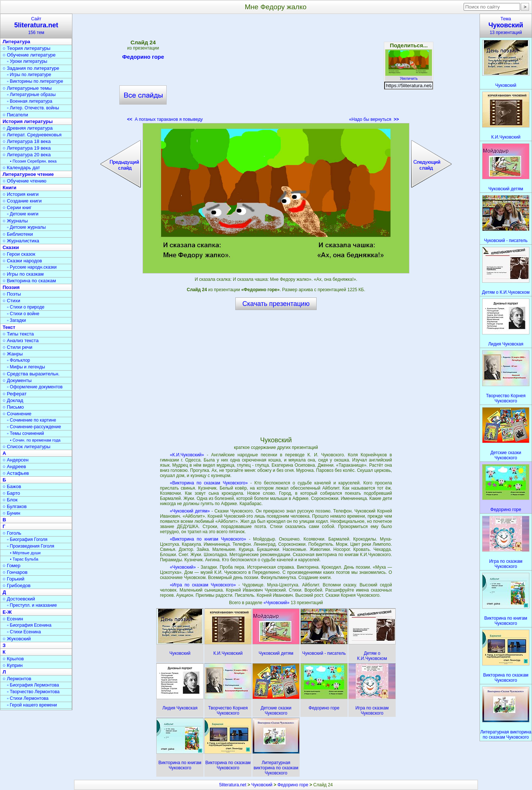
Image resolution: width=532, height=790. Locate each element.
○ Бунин (11, 513)
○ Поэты (12, 294)
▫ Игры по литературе (29, 75)
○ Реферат (15, 394)
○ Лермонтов (17, 679)
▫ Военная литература (30, 101)
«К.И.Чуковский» (187, 455)
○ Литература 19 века (27, 148)
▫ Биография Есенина (29, 625)
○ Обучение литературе (29, 55)
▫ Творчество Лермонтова (33, 692)
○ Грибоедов (17, 585)
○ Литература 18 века (27, 141)
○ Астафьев (16, 473)
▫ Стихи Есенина (24, 632)
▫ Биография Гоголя (27, 539)
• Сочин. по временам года (35, 440)
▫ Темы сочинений (25, 433)
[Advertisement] (276, 70)
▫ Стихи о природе (26, 307)
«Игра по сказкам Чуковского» (203, 585)
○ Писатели (15, 115)
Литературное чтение (28, 174)
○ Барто (11, 493)
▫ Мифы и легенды (26, 367)
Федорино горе (143, 58)
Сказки (11, 247)
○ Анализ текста (21, 340)
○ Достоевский (19, 599)
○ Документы (17, 380)
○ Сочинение (17, 414)
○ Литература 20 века (27, 155)
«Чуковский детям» (190, 511)
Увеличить (409, 76)
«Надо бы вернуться (374, 119)
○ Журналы (15, 221)
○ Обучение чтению (25, 181)
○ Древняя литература (28, 128)
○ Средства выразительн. (31, 374)
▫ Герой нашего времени (32, 705)
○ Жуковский (17, 639)
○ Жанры (13, 354)
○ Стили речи (18, 347)
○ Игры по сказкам (23, 274)
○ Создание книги (22, 201)
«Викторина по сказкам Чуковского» (209, 483)
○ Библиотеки (18, 234)
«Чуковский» (183, 567)
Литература (16, 42)
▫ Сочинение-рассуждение (34, 427)
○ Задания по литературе (31, 68)
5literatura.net (233, 785)
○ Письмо (13, 407)
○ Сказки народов (22, 261)
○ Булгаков (15, 506)
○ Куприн (13, 665)
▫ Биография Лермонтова (33, 685)
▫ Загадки (16, 320)
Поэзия (11, 287)
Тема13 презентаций (506, 26)
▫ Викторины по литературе (35, 81)
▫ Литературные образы (31, 95)
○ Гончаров (15, 572)
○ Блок (10, 500)
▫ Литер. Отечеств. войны (33, 108)
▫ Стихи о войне (23, 314)
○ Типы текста (18, 334)
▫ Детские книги (23, 214)
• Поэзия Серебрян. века (33, 161)
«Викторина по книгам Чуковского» (208, 539)
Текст (9, 327)
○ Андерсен (16, 460)
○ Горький (13, 579)
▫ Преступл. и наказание (32, 605)
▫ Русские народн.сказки (32, 267)
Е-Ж (7, 612)
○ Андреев (14, 466)
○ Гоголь (12, 533)
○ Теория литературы (26, 48)
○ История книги (21, 194)
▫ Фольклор (18, 360)
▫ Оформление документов (35, 387)
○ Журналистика (21, 241)
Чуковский (262, 785)
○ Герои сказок (19, 254)
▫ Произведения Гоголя (31, 546)
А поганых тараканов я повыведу (165, 119)
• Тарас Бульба (24, 559)
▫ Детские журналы (26, 227)
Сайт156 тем (36, 26)
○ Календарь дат (21, 168)
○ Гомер (11, 566)
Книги (9, 188)
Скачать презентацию (276, 304)
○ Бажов (12, 486)
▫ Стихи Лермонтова (28, 698)
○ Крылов (13, 659)
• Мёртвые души (25, 553)
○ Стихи (11, 301)
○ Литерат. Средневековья (32, 135)
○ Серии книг (17, 207)
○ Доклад (13, 400)
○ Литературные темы (27, 88)
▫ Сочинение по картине (32, 420)
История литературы (28, 121)
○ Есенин (13, 619)
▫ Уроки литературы (27, 61)
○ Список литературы (26, 447)
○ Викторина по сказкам (29, 281)
